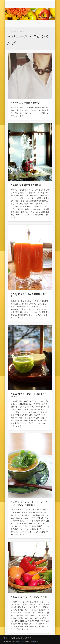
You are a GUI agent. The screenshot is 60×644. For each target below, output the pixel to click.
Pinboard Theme (20, 641)
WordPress (34, 641)
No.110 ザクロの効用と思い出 (26, 185)
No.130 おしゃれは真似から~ (26, 103)
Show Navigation (45, 23)
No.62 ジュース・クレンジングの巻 (29, 597)
